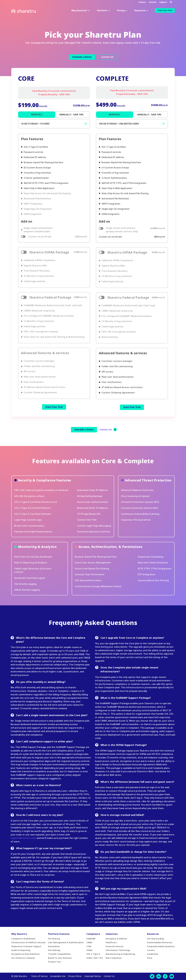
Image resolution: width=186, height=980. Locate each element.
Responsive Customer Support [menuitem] (26, 946)
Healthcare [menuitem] (111, 942)
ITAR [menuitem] (89, 946)
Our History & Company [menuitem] (23, 958)
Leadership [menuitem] (153, 954)
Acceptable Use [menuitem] (58, 976)
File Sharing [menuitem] (54, 939)
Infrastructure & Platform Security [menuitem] (28, 942)
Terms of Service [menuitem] (39, 976)
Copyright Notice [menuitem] (93, 976)
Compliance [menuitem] (93, 934)
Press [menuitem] (150, 958)
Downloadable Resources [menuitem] (160, 942)
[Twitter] (152, 976)
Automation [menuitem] (54, 946)
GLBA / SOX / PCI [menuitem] (95, 958)
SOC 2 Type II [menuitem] (93, 954)
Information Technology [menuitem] (118, 950)
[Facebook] (165, 976)
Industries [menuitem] (112, 934)
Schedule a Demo (82, 57)
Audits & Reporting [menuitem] (21, 950)
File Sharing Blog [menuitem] (156, 939)
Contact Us (107, 57)
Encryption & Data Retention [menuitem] (25, 954)
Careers (142, 2)
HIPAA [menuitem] (89, 950)
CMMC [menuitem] (89, 942)
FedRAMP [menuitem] (91, 939)
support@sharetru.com (23, 838)
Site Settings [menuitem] (54, 950)
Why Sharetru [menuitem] (19, 934)
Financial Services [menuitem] (115, 946)
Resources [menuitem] (153, 934)
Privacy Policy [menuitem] (75, 976)
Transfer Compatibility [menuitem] (59, 954)
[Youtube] (172, 976)
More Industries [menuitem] (114, 958)
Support (163, 2)
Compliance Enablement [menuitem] (23, 939)
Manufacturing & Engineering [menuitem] (120, 954)
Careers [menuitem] (151, 950)
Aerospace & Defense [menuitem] (116, 939)
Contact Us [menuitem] (109, 976)
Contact (153, 2)
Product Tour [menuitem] (55, 962)
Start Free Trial (165, 10)
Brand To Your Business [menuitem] (60, 958)
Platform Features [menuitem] (59, 934)
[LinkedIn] (159, 976)
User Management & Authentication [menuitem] (66, 942)
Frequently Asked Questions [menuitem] (161, 946)
